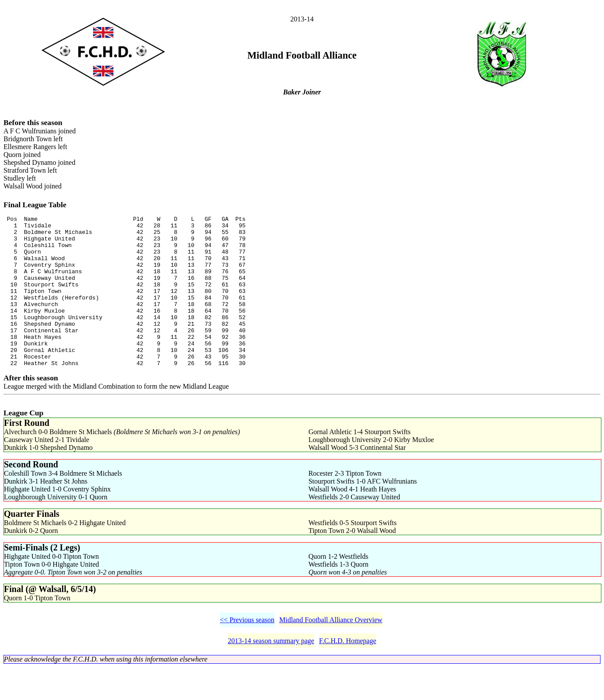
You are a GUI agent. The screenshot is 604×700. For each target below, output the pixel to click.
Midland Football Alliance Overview (331, 653)
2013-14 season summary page (271, 674)
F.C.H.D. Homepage (348, 674)
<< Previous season (247, 653)
